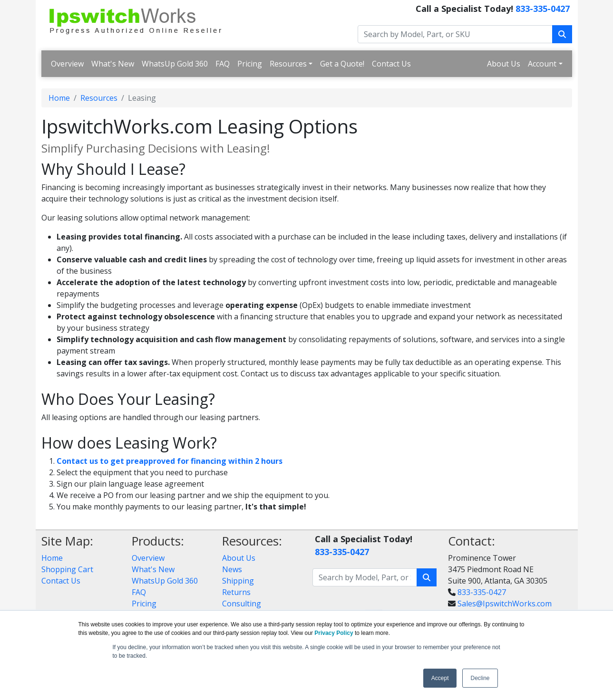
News (232, 569)
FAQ (223, 64)
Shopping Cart (67, 569)
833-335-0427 (543, 9)
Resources (288, 64)
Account (542, 64)
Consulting (242, 604)
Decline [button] (480, 678)
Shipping (238, 581)
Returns (236, 592)
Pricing (250, 64)
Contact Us (391, 64)
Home (59, 98)
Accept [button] (440, 678)
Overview (67, 64)
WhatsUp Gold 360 (175, 64)
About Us (504, 64)
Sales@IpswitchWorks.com (505, 604)
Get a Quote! (342, 64)
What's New (113, 64)
